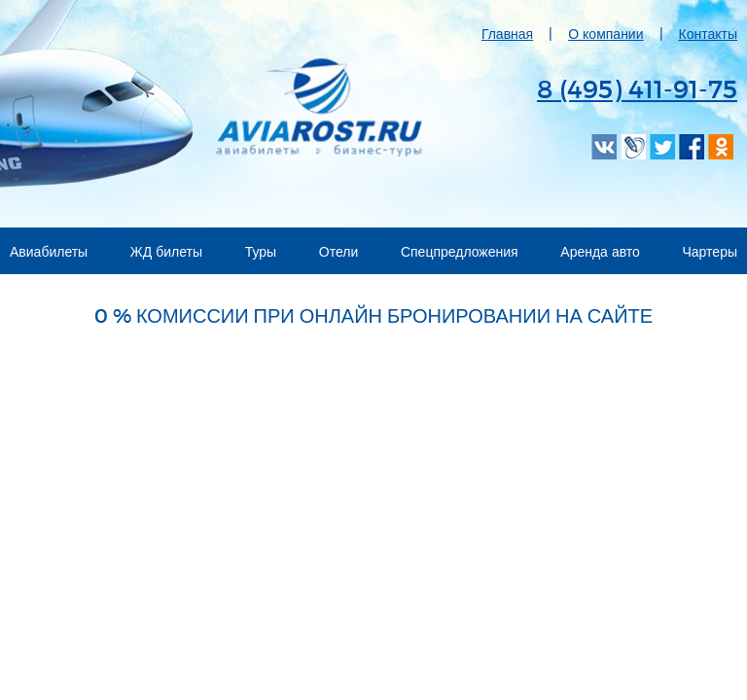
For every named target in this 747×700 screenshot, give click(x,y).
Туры (261, 251)
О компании (605, 34)
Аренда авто (600, 251)
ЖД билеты (166, 251)
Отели (338, 251)
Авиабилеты (49, 251)
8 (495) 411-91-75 (637, 88)
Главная (507, 34)
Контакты (708, 34)
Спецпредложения (460, 251)
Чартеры (711, 251)
